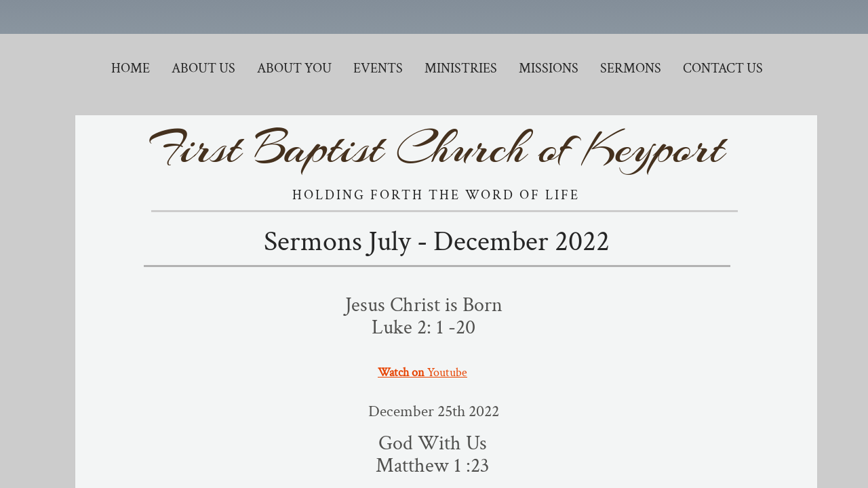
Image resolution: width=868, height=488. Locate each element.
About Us (203, 68)
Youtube (422, 372)
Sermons (631, 68)
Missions (549, 68)
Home (131, 68)
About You (294, 68)
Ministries (461, 68)
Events (378, 68)
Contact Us (723, 68)
